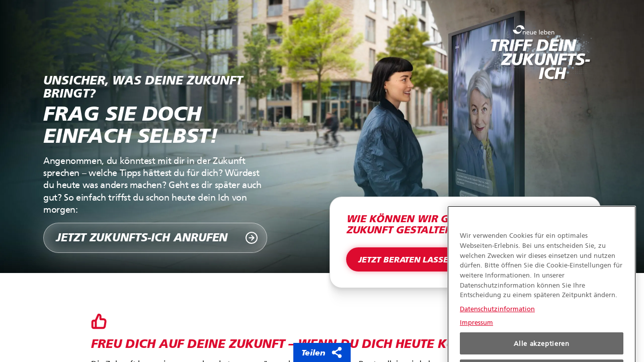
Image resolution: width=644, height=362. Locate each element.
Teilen (322, 352)
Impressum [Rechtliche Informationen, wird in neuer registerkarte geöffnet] (476, 330)
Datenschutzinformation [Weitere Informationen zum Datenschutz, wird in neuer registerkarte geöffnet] (497, 317)
